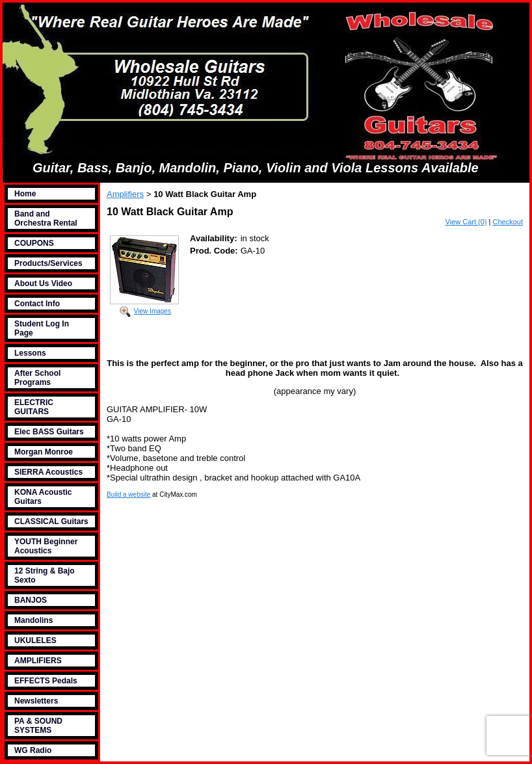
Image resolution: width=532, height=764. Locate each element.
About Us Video (43, 283)
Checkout (508, 222)
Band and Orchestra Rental (46, 218)
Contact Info (37, 304)
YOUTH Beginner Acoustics (46, 546)
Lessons (30, 353)
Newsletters (36, 701)
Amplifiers (125, 194)
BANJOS (31, 600)
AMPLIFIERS (38, 661)
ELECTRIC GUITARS (34, 407)
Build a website (128, 494)
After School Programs (37, 378)
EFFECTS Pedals (46, 681)
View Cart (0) (466, 222)
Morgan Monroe (44, 452)
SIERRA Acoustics (48, 472)
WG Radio (33, 750)
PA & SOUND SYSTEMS (38, 726)
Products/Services (48, 263)
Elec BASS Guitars (49, 432)
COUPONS (34, 243)
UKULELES (35, 640)
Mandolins (33, 620)
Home (25, 194)
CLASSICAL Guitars (51, 521)
